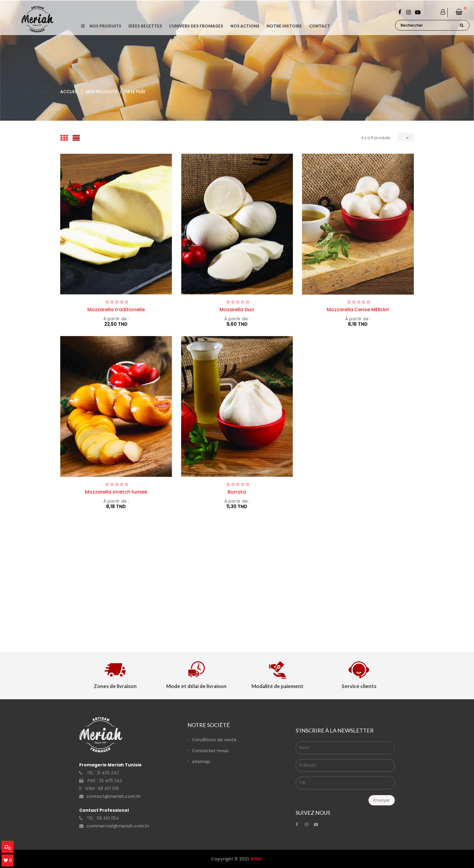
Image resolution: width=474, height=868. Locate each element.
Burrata (237, 492)
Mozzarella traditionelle (116, 310)
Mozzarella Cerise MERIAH (358, 310)
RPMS (256, 859)
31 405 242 (108, 773)
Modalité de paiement (278, 686)
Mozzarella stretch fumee (116, 492)
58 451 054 (108, 818)
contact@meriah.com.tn (114, 796)
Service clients (359, 686)
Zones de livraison (115, 686)
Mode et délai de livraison (196, 686)
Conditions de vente (214, 740)
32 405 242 (110, 781)
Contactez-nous (210, 751)
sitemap (201, 762)
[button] (83, 26)
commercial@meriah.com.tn (118, 826)
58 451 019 (108, 788)
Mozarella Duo (237, 310)
